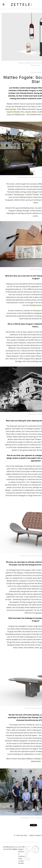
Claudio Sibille (31, 112)
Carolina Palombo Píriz (16, 112)
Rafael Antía (20, 115)
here (39, 761)
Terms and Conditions (28, 851)
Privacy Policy (27, 854)
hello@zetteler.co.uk (10, 847)
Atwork (28, 860)
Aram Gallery (15, 192)
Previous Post (22, 835)
